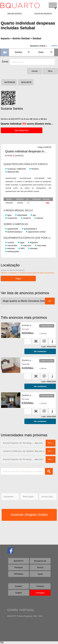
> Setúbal (36, 38)
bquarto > (6, 38)
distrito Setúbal (21, 38)
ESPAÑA (13, 610)
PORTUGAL (27, 610)
